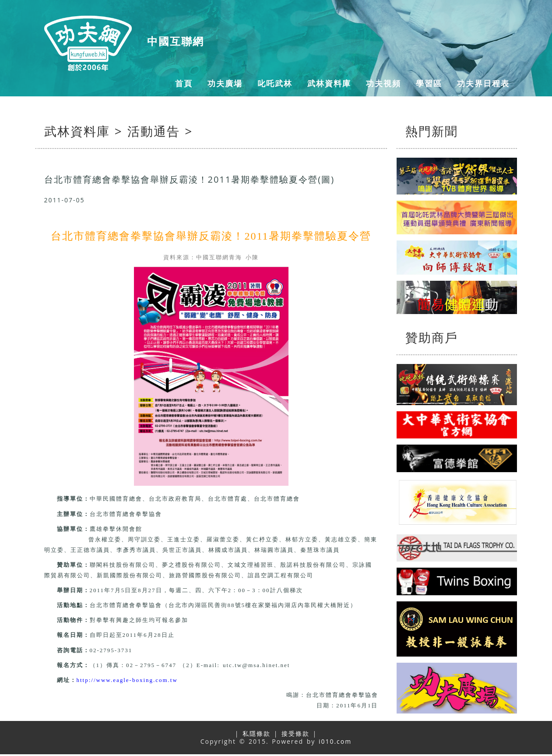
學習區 (429, 83)
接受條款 (295, 733)
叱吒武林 (275, 83)
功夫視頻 (383, 83)
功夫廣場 (225, 83)
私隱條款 (257, 733)
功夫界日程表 (483, 83)
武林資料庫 (329, 83)
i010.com (335, 741)
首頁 (184, 83)
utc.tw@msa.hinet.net (256, 665)
